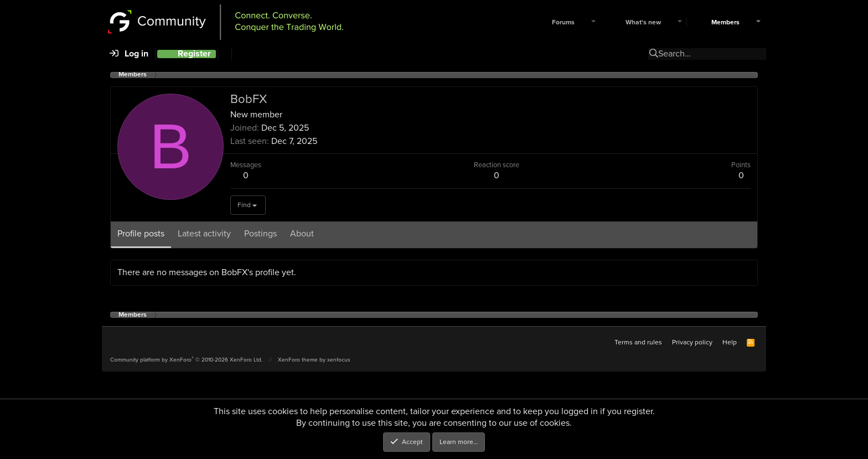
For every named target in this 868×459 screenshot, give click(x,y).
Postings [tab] (260, 233)
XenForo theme (298, 360)
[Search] (224, 54)
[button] (593, 22)
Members (725, 22)
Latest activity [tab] (204, 233)
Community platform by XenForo (186, 360)
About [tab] (302, 233)
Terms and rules (638, 342)
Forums (563, 22)
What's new (643, 22)
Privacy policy (692, 342)
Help (730, 342)
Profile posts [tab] (141, 233)
